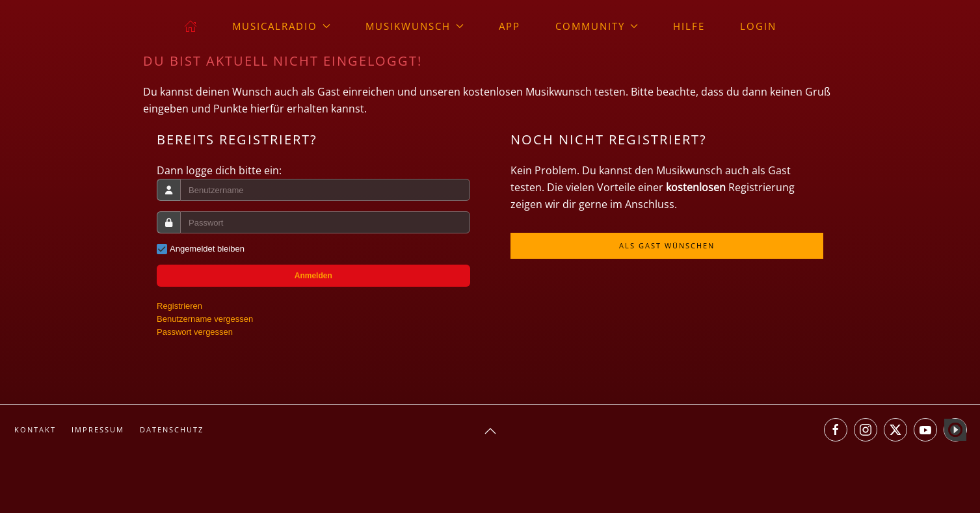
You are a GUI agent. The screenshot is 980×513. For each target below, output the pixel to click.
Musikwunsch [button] (415, 26)
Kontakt (35, 429)
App (510, 26)
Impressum (98, 429)
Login (758, 26)
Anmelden (313, 276)
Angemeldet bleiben (207, 249)
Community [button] (597, 26)
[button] (490, 431)
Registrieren (179, 306)
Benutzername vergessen (205, 319)
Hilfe (689, 26)
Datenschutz (172, 429)
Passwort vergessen (195, 332)
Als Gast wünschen (667, 245)
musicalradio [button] (281, 26)
